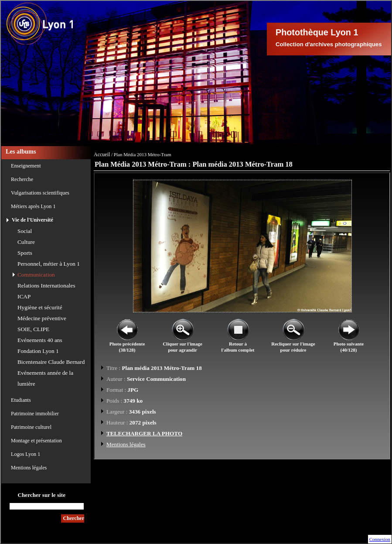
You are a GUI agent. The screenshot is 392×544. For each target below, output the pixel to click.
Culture (26, 242)
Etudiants (21, 400)
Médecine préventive (42, 318)
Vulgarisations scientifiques (40, 193)
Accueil (102, 154)
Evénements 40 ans (40, 340)
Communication (36, 275)
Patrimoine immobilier (35, 414)
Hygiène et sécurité (40, 307)
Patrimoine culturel (31, 427)
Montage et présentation (36, 441)
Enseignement (26, 166)
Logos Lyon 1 (26, 454)
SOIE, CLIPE (33, 329)
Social (25, 231)
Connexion (380, 539)
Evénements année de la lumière (45, 378)
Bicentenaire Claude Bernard (51, 362)
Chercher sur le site (41, 495)
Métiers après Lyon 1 (33, 206)
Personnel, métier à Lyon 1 (49, 264)
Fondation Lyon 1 (38, 351)
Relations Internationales (46, 286)
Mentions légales (29, 468)
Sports (25, 253)
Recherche (22, 179)
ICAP (24, 296)
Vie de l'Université (32, 220)
